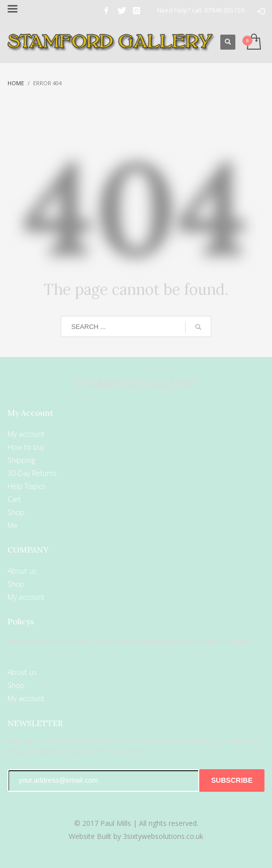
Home (16, 83)
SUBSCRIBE (232, 780)
